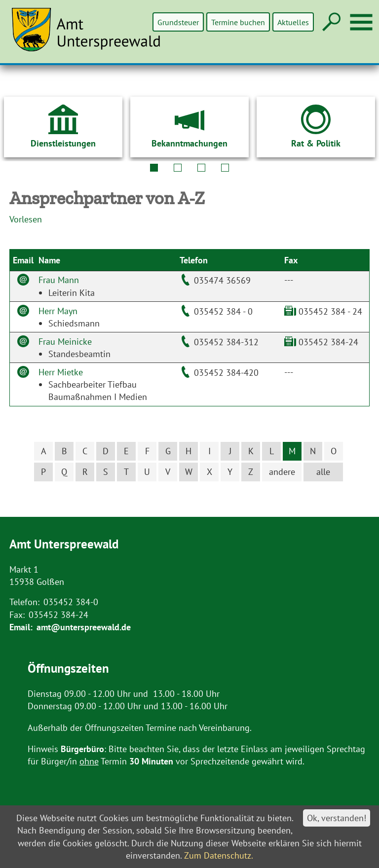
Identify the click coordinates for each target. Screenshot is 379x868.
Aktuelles (293, 22)
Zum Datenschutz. (219, 855)
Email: (21, 627)
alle (323, 472)
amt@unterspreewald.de (84, 627)
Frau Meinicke (65, 342)
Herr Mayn (58, 311)
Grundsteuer (179, 22)
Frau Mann (59, 280)
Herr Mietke (61, 372)
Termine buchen (239, 22)
